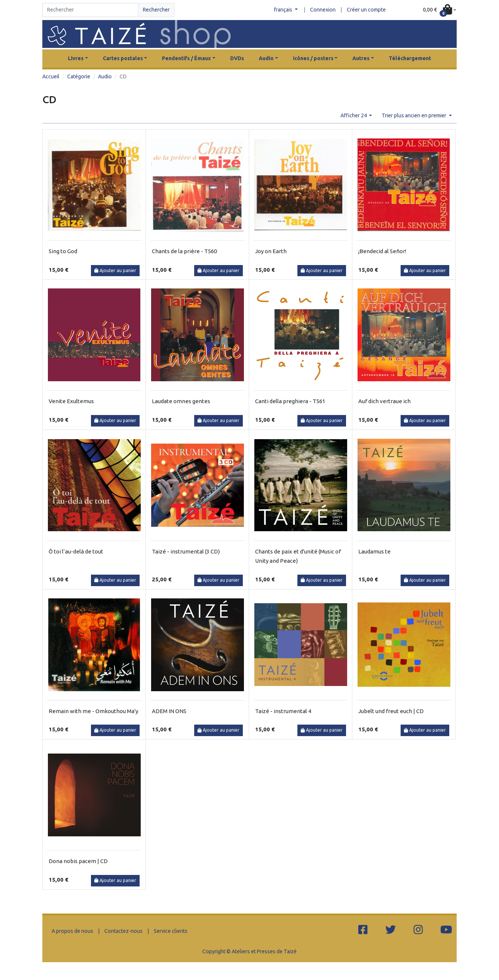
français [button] (284, 10)
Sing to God (63, 251)
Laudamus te (374, 551)
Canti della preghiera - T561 (290, 401)
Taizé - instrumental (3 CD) (186, 551)
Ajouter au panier (115, 270)
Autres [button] (361, 58)
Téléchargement (410, 58)
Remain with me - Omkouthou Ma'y (93, 711)
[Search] (90, 10)
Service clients (171, 931)
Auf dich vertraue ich (384, 401)
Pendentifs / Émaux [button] (186, 58)
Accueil (51, 76)
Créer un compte (366, 10)
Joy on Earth (271, 251)
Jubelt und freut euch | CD (391, 711)
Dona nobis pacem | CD (78, 861)
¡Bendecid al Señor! (382, 251)
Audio (105, 76)
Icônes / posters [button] (313, 58)
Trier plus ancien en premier (415, 115)
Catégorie (79, 76)
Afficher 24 (354, 115)
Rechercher (156, 10)
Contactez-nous (123, 931)
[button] (440, 10)
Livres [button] (76, 58)
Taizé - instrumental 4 (283, 711)
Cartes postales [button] (123, 58)
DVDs (237, 58)
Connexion (323, 10)
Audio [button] (266, 58)
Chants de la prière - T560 (184, 251)
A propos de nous (72, 931)
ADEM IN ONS (169, 711)
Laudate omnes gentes (181, 401)
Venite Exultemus (71, 401)
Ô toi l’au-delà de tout (76, 551)
